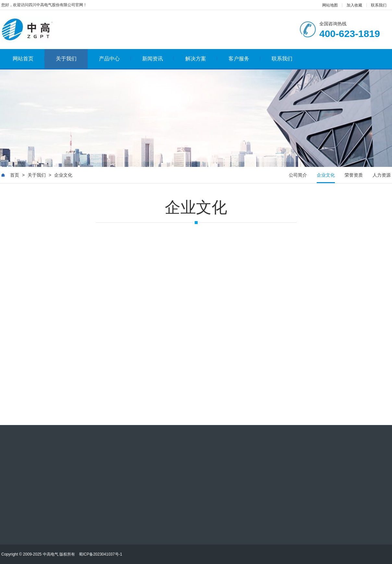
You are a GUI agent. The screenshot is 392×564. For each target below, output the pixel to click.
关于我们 (66, 59)
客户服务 (245, 59)
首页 (15, 175)
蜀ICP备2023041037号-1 (100, 554)
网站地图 (330, 5)
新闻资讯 (158, 59)
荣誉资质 (354, 175)
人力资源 (382, 175)
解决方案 (201, 59)
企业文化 (63, 175)
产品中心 (115, 59)
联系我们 (379, 5)
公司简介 (298, 175)
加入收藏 (354, 5)
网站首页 (29, 59)
